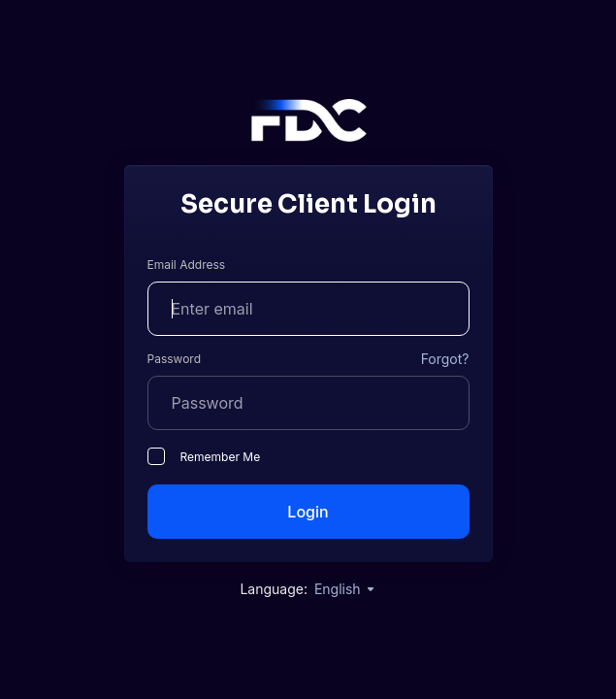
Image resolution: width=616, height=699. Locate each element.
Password (175, 359)
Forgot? (445, 359)
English (345, 589)
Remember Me (204, 456)
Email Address (187, 265)
